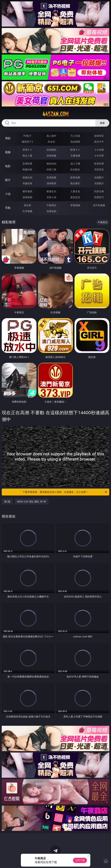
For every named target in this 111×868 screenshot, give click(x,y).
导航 (8, 208)
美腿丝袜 (27, 183)
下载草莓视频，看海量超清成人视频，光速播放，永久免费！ (65, 492)
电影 (8, 166)
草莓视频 (75, 205)
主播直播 (75, 156)
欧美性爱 (99, 164)
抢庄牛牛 (99, 142)
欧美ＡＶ (75, 150)
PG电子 (28, 136)
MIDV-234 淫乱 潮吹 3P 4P (32, 501)
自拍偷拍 (51, 150)
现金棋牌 (75, 142)
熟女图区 (75, 183)
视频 (8, 152)
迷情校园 (27, 197)
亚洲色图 (51, 177)
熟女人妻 (27, 156)
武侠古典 (99, 191)
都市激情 (27, 191)
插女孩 (27, 205)
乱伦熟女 (75, 169)
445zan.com (55, 114)
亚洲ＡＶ (27, 150)
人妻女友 (75, 191)
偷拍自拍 (51, 164)
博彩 (8, 138)
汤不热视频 (99, 205)
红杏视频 (27, 211)
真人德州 (51, 136)
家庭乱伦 (51, 191)
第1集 (7, 501)
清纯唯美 (51, 183)
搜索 (102, 123)
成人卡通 (75, 164)
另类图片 (99, 183)
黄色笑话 (75, 197)
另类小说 (51, 197)
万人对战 (75, 136)
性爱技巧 (99, 197)
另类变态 (99, 169)
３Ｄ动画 (99, 150)
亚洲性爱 (27, 164)
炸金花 (51, 142)
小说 (8, 194)
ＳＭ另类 (99, 156)
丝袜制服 (51, 156)
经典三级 (51, 169)
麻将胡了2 (27, 142)
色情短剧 (51, 211)
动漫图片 (99, 177)
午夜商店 (51, 205)
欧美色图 (75, 177)
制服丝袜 (27, 169)
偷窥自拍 (27, 177)
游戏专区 (99, 136)
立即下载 (80, 860)
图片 (8, 180)
